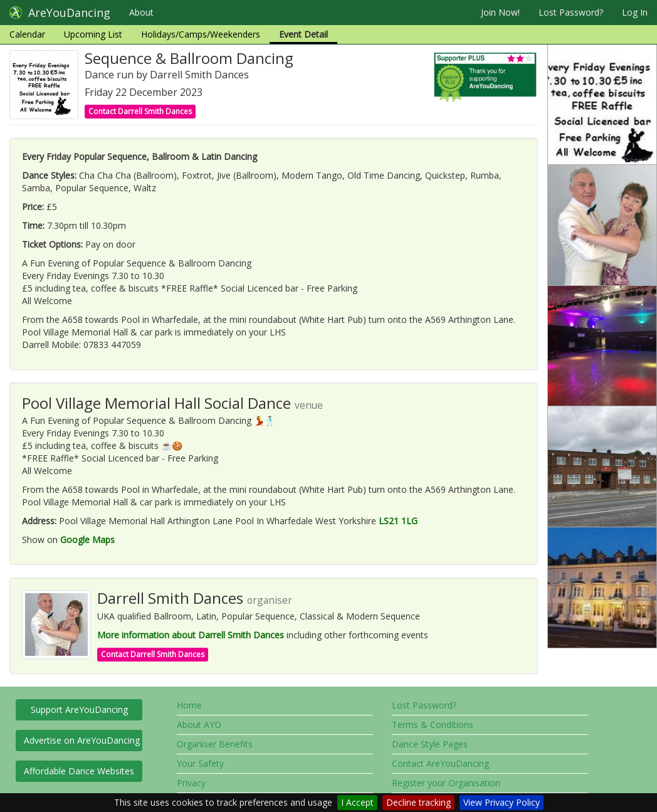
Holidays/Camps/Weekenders (201, 34)
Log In (635, 12)
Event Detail (303, 34)
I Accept (357, 802)
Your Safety (200, 763)
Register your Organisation (446, 783)
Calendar (27, 34)
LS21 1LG (398, 521)
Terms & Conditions (433, 725)
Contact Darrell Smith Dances (140, 111)
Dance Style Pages (430, 744)
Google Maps (87, 540)
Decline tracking (418, 802)
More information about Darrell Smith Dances (191, 635)
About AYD (199, 725)
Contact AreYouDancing (440, 763)
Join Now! (500, 12)
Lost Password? (571, 12)
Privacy (191, 783)
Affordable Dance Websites (79, 771)
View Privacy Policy (502, 802)
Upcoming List (93, 34)
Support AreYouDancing (79, 709)
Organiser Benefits (215, 744)
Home (189, 705)
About (141, 12)
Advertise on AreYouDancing (82, 740)
